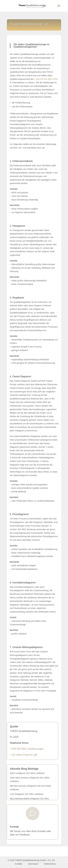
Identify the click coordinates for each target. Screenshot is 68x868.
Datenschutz (50, 864)
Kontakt (14, 827)
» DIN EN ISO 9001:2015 (46, 79)
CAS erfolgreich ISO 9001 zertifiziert (27, 794)
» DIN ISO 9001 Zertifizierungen (27, 749)
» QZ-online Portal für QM (24, 755)
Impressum (33, 864)
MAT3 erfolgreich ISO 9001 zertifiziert (27, 773)
